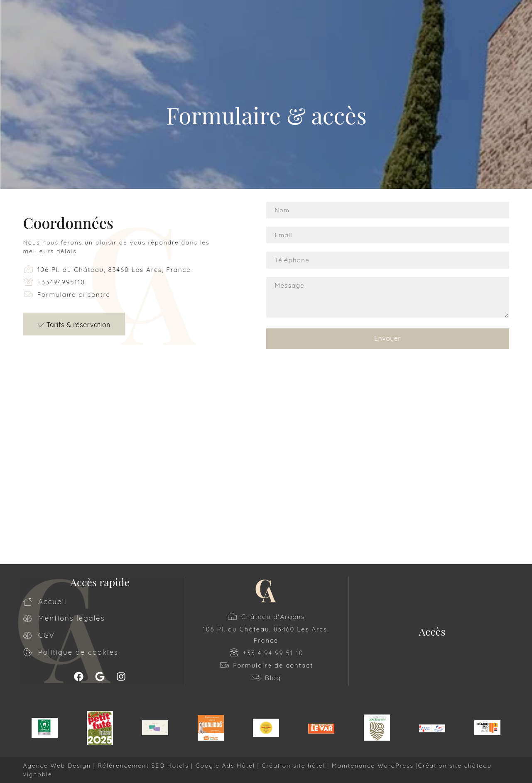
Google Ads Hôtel (225, 766)
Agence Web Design (58, 766)
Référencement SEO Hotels (143, 766)
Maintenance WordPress (373, 766)
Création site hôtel (293, 766)
